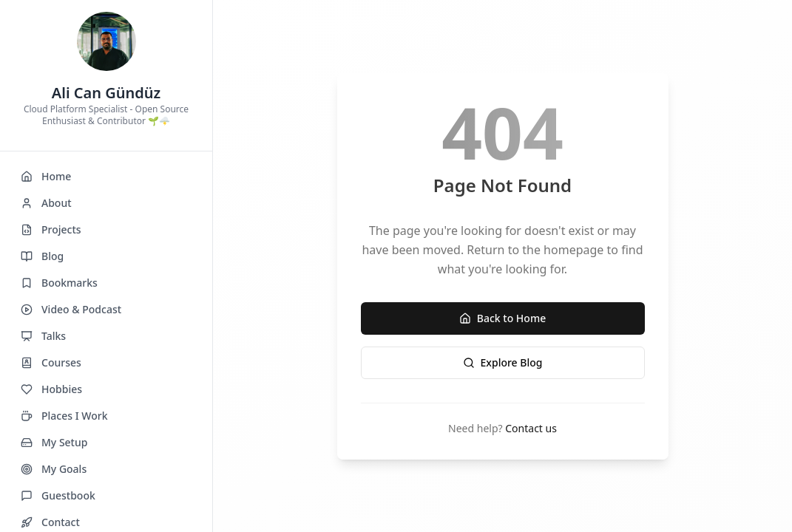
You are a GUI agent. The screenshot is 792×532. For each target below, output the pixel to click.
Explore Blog (503, 362)
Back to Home (502, 318)
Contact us (531, 428)
